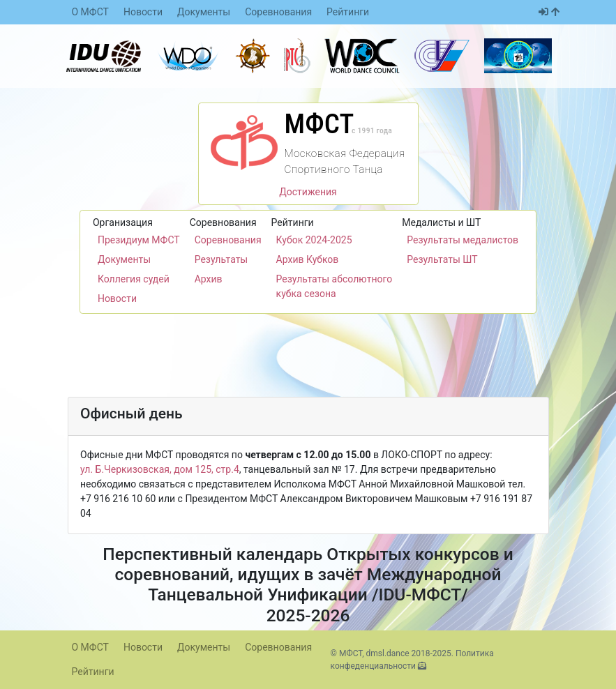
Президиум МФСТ (139, 240)
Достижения (308, 192)
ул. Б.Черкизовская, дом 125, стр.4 (160, 469)
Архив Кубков (308, 259)
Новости (143, 12)
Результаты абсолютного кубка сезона (335, 286)
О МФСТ (90, 12)
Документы (204, 12)
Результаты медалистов (463, 240)
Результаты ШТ (442, 259)
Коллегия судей (134, 279)
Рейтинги (348, 12)
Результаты (221, 259)
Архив (209, 279)
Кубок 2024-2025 (314, 240)
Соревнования (278, 12)
